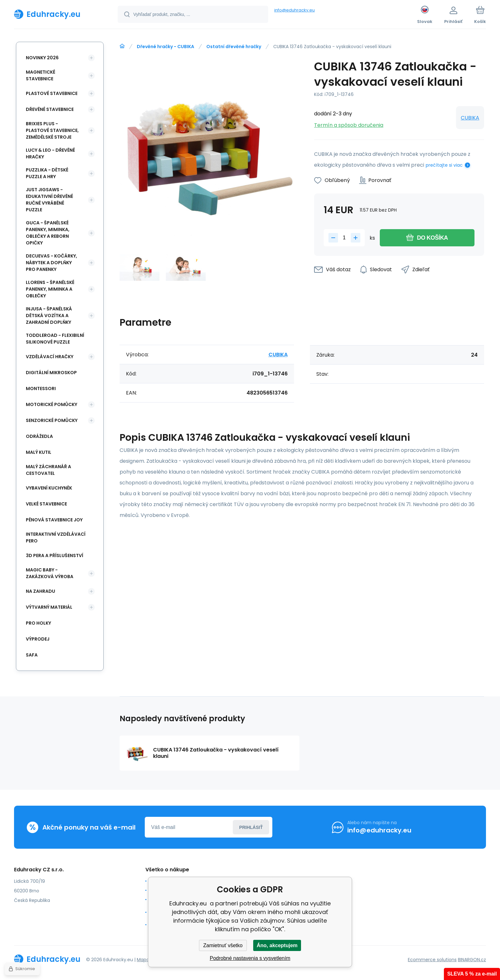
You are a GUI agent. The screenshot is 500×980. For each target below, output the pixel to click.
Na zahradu (40, 591)
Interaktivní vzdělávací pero (56, 537)
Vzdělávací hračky (50, 357)
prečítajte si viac (444, 165)
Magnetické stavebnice (40, 75)
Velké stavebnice (46, 504)
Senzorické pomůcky (52, 420)
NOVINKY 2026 (42, 58)
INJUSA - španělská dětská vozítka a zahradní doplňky (49, 316)
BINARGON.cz (472, 960)
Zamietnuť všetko (223, 945)
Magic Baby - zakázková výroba (50, 573)
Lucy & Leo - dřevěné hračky (50, 153)
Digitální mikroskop (51, 373)
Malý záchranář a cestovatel (48, 470)
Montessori (41, 388)
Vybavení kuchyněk (49, 488)
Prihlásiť (251, 827)
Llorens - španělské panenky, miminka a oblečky (50, 289)
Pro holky (38, 623)
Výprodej (38, 639)
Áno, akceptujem (277, 945)
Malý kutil (39, 452)
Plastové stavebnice (52, 93)
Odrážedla (39, 436)
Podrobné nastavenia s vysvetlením (250, 958)
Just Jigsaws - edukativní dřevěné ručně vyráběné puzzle (49, 200)
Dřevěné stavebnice (50, 109)
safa (32, 655)
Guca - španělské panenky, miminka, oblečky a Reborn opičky (48, 233)
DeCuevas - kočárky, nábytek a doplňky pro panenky (51, 263)
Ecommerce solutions (432, 960)
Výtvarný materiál (49, 607)
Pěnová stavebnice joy (54, 520)
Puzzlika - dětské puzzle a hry (47, 173)
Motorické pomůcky (51, 404)
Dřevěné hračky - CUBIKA (165, 47)
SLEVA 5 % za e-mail (472, 974)
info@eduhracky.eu (294, 10)
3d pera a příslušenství (55, 555)
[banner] (58, 14)
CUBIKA (470, 118)
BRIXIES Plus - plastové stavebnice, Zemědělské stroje (52, 130)
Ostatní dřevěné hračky (234, 47)
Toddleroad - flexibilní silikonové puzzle (55, 339)
